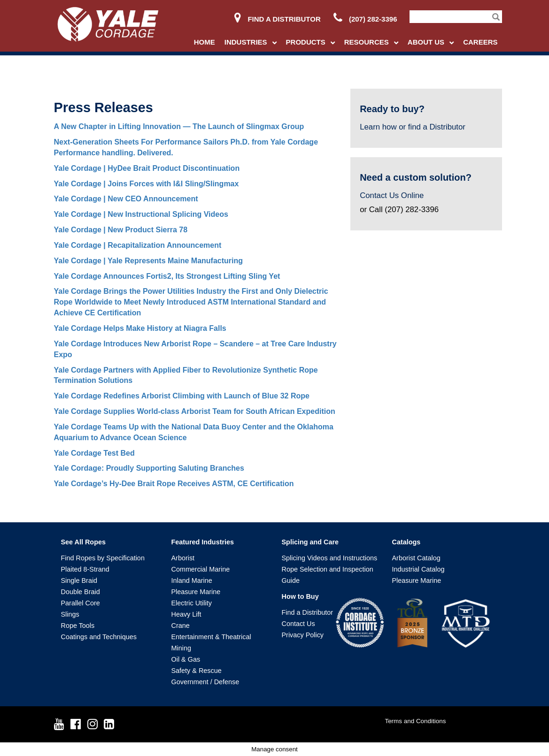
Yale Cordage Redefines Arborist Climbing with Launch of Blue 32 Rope (182, 396)
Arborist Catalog (416, 558)
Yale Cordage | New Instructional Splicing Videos (141, 214)
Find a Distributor (277, 19)
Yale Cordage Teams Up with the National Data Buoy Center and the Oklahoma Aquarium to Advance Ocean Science (194, 432)
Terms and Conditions (415, 721)
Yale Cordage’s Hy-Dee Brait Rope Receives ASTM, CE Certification (174, 484)
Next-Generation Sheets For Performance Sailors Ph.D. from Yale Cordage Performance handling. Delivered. (186, 147)
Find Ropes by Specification (103, 558)
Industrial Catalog (418, 569)
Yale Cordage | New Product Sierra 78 (121, 230)
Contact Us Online (392, 195)
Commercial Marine (201, 569)
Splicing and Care (310, 542)
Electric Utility (192, 603)
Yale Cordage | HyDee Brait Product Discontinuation (147, 168)
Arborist (183, 558)
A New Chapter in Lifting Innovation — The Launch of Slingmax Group (179, 126)
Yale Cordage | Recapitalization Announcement (138, 245)
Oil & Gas (186, 659)
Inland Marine (192, 580)
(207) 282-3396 (365, 19)
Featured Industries (203, 542)
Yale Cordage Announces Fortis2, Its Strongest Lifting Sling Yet (167, 276)
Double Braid (81, 592)
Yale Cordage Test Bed (94, 453)
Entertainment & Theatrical (211, 637)
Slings (70, 614)
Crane (181, 626)
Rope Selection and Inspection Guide (328, 575)
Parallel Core (81, 603)
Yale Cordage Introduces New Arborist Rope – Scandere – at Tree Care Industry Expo (195, 349)
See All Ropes (83, 542)
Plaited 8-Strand (85, 569)
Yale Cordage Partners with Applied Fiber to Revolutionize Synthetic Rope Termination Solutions (186, 375)
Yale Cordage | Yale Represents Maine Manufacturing (149, 261)
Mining (181, 648)
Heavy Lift (186, 614)
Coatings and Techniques (99, 637)
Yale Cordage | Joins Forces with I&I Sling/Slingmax (147, 184)
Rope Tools (78, 626)
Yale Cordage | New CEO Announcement (126, 199)
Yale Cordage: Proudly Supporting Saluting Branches (149, 468)
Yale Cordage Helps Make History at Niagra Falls (140, 328)
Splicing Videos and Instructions (330, 558)
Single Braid (79, 580)
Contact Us (298, 624)
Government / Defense (205, 682)
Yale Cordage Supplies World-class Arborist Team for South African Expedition (195, 411)
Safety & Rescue (197, 671)
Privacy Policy (303, 635)
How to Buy (300, 596)
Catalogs (406, 542)
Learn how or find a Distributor (413, 127)
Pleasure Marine (196, 592)
